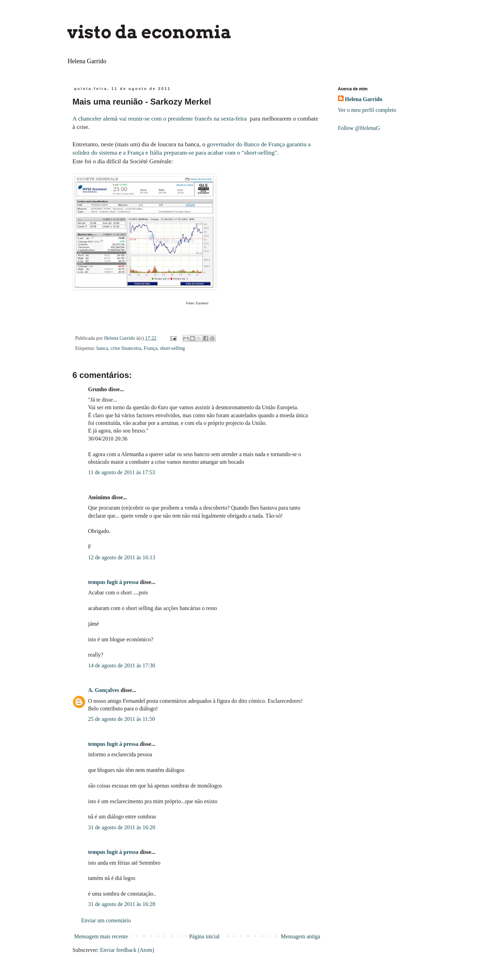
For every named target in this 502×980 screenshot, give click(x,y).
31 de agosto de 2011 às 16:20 (122, 827)
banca (102, 348)
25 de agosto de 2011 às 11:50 (122, 719)
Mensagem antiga (300, 936)
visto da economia (149, 32)
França (151, 348)
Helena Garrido (364, 99)
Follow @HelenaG (359, 128)
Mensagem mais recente (101, 936)
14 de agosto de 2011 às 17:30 (122, 665)
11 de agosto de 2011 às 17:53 (122, 472)
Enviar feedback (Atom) (127, 950)
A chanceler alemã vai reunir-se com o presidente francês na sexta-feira (161, 118)
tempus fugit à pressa (113, 582)
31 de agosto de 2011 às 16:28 (122, 904)
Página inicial (204, 936)
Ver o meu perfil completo (367, 110)
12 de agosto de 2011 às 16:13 (122, 557)
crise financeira (126, 348)
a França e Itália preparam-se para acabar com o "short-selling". (201, 153)
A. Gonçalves (104, 690)
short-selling (172, 348)
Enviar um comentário (106, 920)
